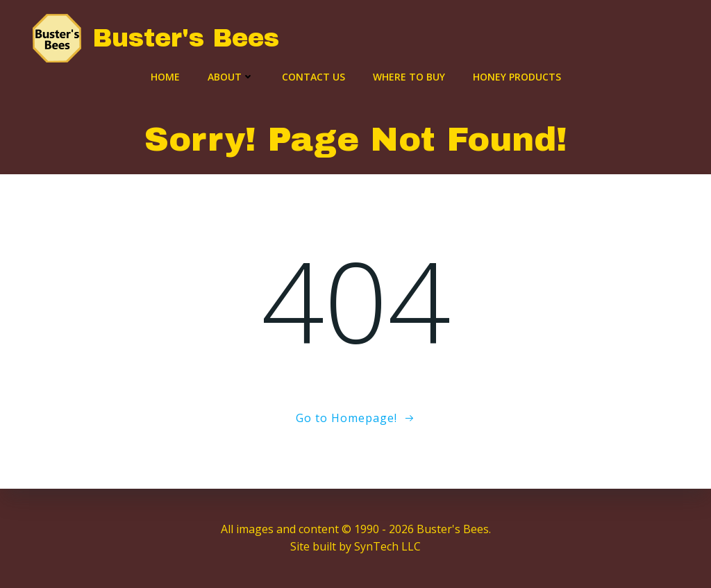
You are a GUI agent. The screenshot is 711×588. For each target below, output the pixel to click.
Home (165, 77)
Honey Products (517, 77)
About (231, 77)
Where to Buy (409, 77)
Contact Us (313, 77)
